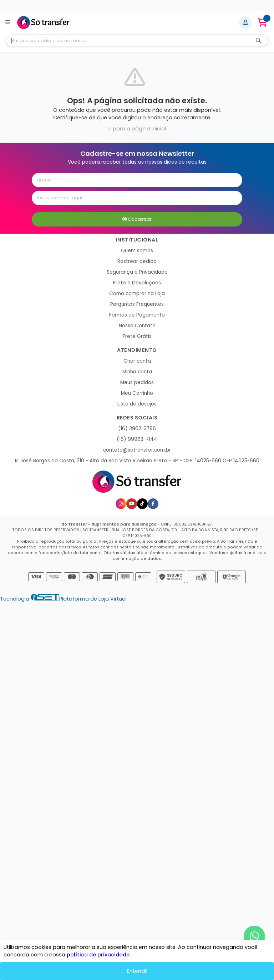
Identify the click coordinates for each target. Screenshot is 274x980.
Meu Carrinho (137, 393)
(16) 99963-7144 (137, 439)
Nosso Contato (137, 326)
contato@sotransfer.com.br (137, 450)
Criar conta (137, 361)
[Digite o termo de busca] (127, 41)
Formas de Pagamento (137, 315)
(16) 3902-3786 (137, 429)
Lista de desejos (137, 404)
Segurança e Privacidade (137, 272)
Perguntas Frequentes (137, 304)
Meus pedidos (137, 382)
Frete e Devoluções (137, 283)
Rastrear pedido (137, 261)
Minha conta (137, 372)
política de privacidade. (99, 955)
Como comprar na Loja (137, 293)
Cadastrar (137, 219)
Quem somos (137, 251)
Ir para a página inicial (137, 129)
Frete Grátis (137, 336)
